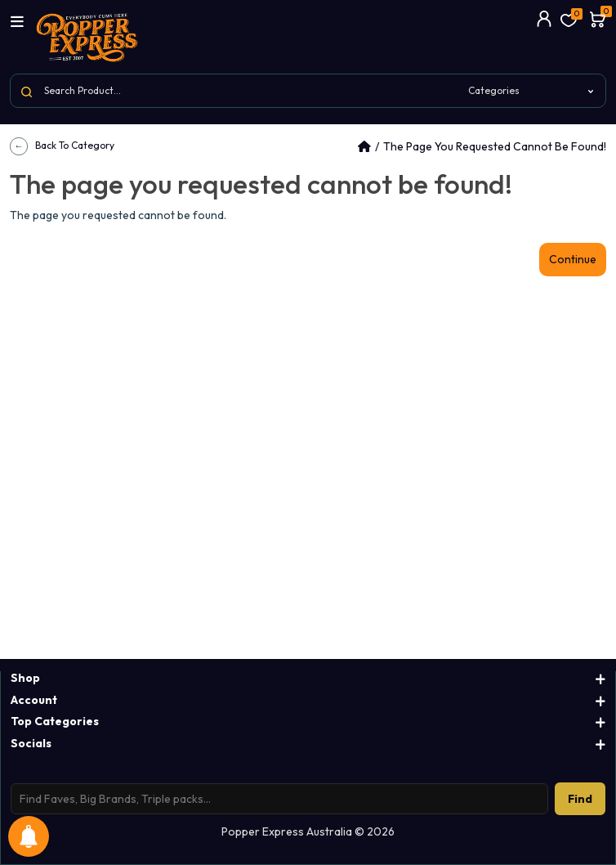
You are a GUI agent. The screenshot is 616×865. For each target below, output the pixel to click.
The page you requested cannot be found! (495, 146)
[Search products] (279, 799)
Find (580, 799)
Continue (573, 259)
